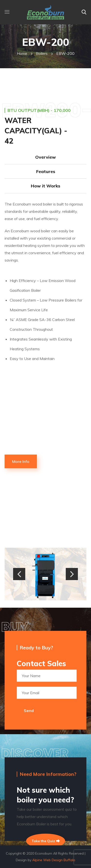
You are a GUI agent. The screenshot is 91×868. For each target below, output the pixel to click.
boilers (42, 53)
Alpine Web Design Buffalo (54, 860)
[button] (84, 12)
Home (22, 53)
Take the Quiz (45, 841)
